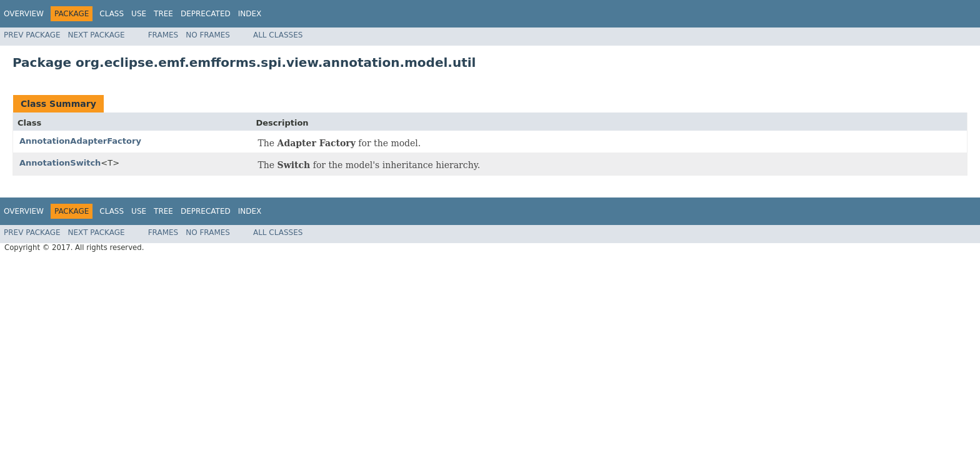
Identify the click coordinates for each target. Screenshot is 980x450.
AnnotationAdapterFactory (80, 141)
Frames (163, 35)
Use (139, 14)
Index (250, 14)
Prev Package (32, 35)
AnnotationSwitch (60, 163)
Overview (24, 14)
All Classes (278, 35)
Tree (163, 14)
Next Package (97, 35)
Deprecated (206, 14)
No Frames (208, 35)
